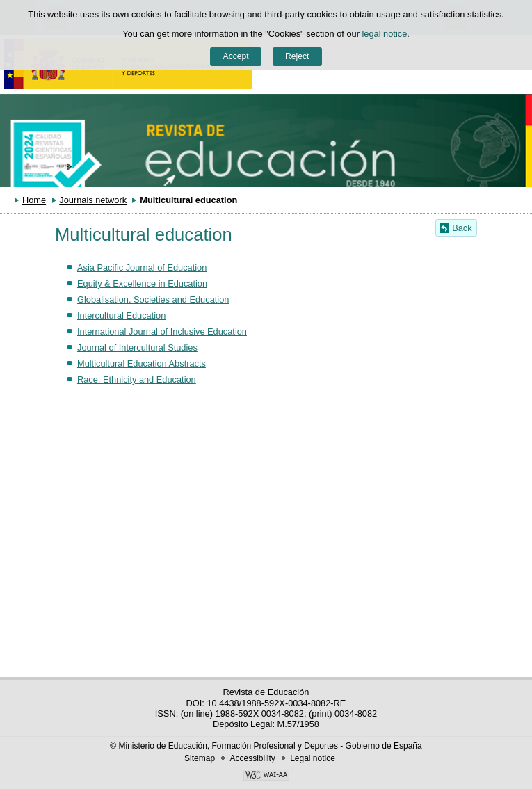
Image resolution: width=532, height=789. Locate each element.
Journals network (93, 200)
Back (462, 228)
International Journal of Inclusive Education (162, 332)
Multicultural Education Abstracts (142, 364)
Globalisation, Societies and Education (153, 300)
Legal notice (313, 758)
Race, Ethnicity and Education (137, 380)
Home (34, 200)
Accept (236, 56)
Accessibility (252, 758)
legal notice (385, 34)
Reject (297, 56)
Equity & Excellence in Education (142, 284)
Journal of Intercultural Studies (137, 348)
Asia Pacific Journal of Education (142, 268)
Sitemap (200, 758)
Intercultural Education (121, 316)
